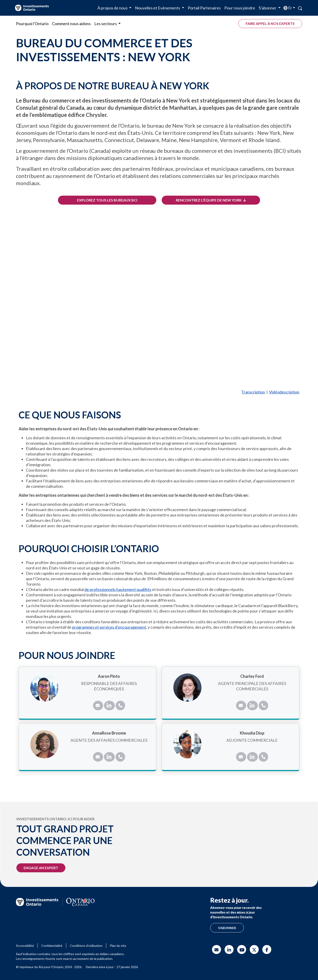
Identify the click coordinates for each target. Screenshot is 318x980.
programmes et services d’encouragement (109, 627)
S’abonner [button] (268, 8)
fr (290, 8)
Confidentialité (52, 946)
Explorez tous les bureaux (107, 200)
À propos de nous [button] (113, 8)
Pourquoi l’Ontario (32, 24)
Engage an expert (41, 868)
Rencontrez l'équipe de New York (211, 200)
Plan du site (118, 946)
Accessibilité (25, 946)
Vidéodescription (284, 392)
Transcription (253, 392)
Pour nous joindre (240, 8)
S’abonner (227, 928)
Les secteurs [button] (106, 24)
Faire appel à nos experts (270, 23)
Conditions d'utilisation (86, 946)
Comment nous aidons (71, 24)
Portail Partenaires (204, 8)
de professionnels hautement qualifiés (118, 589)
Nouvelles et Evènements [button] (158, 8)
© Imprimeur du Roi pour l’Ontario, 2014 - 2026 (49, 967)
